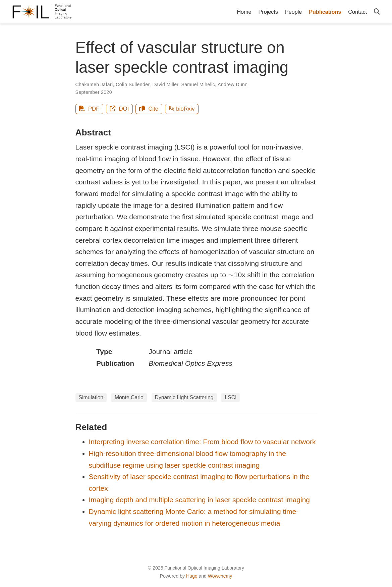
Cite (149, 109)
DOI (119, 109)
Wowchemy (220, 576)
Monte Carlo (129, 397)
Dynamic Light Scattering (184, 397)
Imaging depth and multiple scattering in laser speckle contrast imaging (200, 500)
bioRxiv (182, 109)
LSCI (231, 397)
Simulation (91, 397)
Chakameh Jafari (94, 84)
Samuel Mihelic (198, 84)
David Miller (165, 84)
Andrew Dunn (233, 84)
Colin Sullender (132, 84)
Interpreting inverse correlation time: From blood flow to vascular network (202, 442)
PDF (89, 109)
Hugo (192, 576)
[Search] (377, 12)
